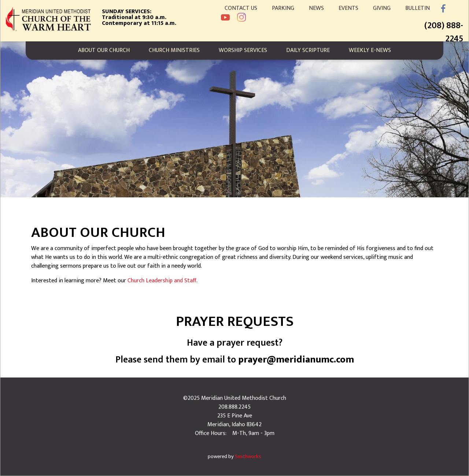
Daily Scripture (308, 50)
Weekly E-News (370, 50)
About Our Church (104, 50)
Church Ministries (174, 50)
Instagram (241, 17)
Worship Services (243, 50)
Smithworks (248, 457)
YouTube (225, 17)
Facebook (443, 8)
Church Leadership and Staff (162, 281)
